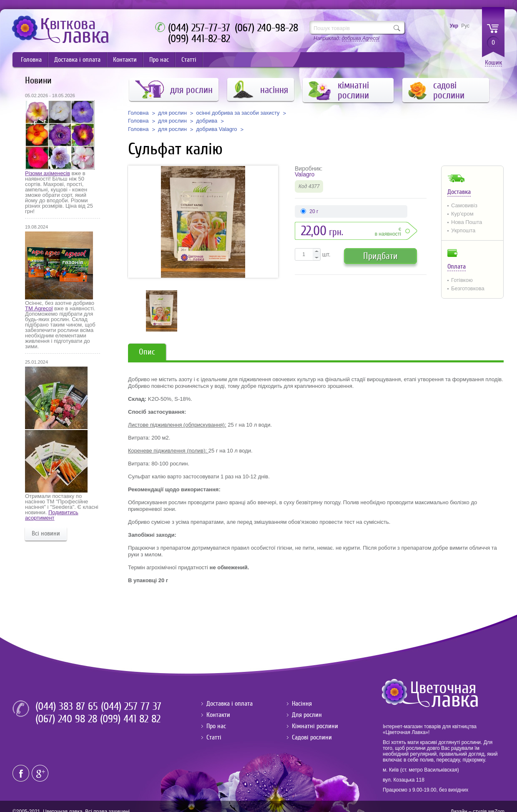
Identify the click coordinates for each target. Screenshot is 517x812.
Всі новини (46, 533)
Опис (147, 352)
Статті (189, 60)
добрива (207, 121)
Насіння (302, 704)
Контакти (125, 60)
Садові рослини (312, 737)
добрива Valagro (216, 129)
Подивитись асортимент (52, 515)
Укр (454, 26)
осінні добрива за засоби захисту (238, 113)
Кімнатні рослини (315, 726)
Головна (31, 60)
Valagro (305, 174)
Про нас (159, 60)
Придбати (380, 256)
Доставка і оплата (77, 60)
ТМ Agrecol (39, 308)
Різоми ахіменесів (48, 173)
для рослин (172, 113)
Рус (465, 26)
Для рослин (307, 715)
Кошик (493, 63)
